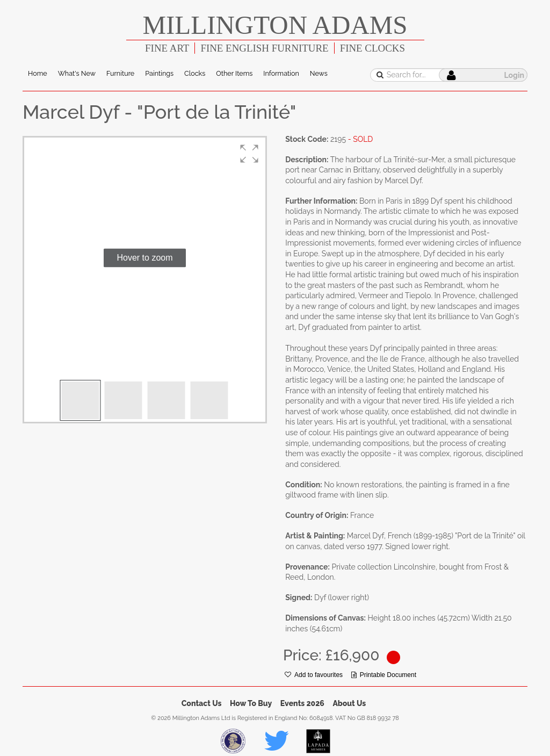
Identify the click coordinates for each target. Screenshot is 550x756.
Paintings (159, 73)
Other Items (234, 73)
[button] (249, 154)
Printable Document (384, 675)
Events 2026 (302, 703)
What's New (77, 73)
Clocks (195, 73)
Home (38, 73)
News (319, 73)
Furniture (120, 73)
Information (281, 73)
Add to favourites (314, 675)
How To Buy (251, 703)
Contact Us (202, 703)
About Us (349, 703)
